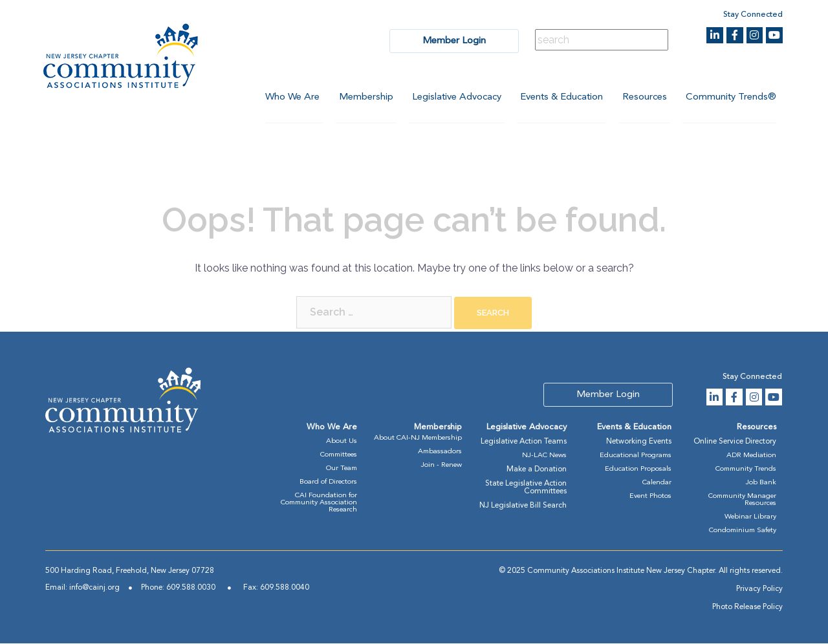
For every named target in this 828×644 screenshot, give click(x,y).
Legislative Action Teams (524, 442)
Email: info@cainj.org (82, 588)
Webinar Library (750, 518)
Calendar (657, 483)
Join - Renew (441, 466)
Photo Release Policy (747, 608)
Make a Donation (537, 470)
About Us (342, 442)
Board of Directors (328, 483)
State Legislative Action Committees (526, 488)
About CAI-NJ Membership (418, 439)
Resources (644, 97)
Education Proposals (638, 470)
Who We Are (290, 97)
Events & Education (561, 97)
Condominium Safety (743, 531)
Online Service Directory (735, 442)
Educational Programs (636, 456)
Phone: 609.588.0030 (178, 588)
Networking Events (639, 442)
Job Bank (761, 483)
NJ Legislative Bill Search (523, 506)
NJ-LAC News (544, 456)
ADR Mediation (751, 456)
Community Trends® (731, 97)
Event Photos (650, 497)
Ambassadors (440, 452)
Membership (364, 97)
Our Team (342, 469)
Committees (339, 456)
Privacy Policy (759, 590)
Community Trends (746, 470)
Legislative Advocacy (455, 97)
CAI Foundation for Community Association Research (319, 503)
